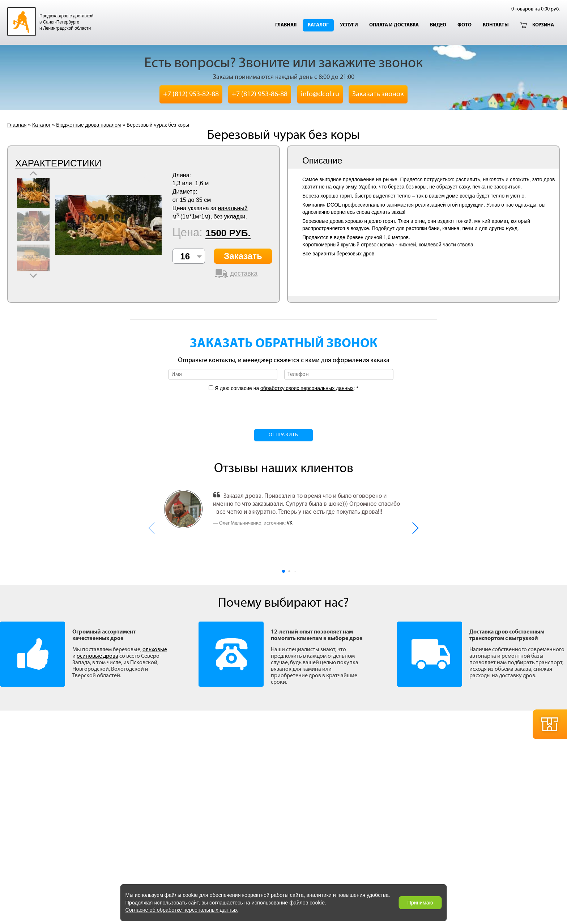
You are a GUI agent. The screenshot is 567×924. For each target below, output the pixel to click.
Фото (464, 25)
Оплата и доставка (394, 25)
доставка (244, 274)
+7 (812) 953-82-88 (191, 94)
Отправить (283, 435)
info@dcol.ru (320, 94)
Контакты (496, 25)
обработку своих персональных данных (307, 388)
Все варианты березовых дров (338, 254)
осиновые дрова (97, 656)
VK (290, 523)
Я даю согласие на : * (286, 388)
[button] (415, 528)
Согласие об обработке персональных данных (181, 910)
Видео (438, 25)
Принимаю (420, 903)
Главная (286, 25)
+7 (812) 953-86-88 (260, 94)
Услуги (349, 25)
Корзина (543, 25)
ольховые (155, 650)
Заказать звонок (378, 94)
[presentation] (283, 406)
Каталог (318, 25)
